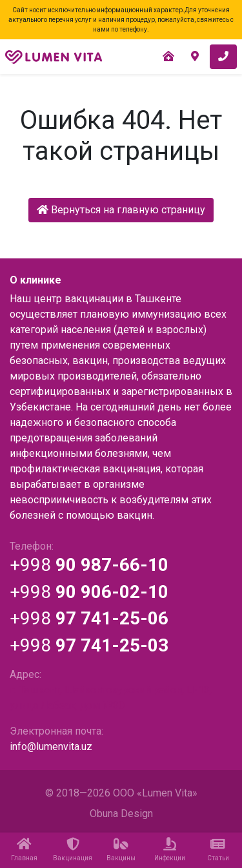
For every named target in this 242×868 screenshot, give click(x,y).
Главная (24, 850)
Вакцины (121, 850)
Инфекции (169, 850)
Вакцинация (73, 850)
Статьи (218, 850)
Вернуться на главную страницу (121, 210)
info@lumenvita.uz (51, 747)
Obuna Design (121, 814)
